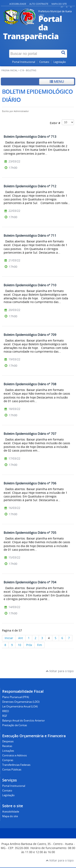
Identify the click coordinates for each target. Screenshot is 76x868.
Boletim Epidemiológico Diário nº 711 (30, 235)
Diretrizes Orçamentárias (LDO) (21, 702)
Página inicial (10, 70)
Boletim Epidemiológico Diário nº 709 (30, 335)
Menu (57, 82)
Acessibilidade (18, 4)
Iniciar (9, 638)
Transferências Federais (16, 765)
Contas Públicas (12, 770)
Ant (21, 638)
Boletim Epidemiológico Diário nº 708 (30, 384)
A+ (62, 7)
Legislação (60, 62)
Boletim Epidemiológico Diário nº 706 (30, 483)
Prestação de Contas (15, 725)
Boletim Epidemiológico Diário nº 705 (30, 533)
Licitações (8, 751)
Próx (29, 645)
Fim (40, 645)
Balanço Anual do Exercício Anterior (24, 721)
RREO (6, 711)
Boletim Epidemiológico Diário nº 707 (30, 434)
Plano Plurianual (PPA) (16, 697)
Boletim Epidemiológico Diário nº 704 (30, 582)
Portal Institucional (24, 62)
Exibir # (62, 122)
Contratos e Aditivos (14, 755)
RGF (5, 716)
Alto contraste (39, 4)
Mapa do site (59, 4)
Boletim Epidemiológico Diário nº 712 (30, 186)
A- (71, 7)
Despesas (8, 741)
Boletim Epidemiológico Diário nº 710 (30, 285)
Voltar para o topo (60, 671)
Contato (44, 62)
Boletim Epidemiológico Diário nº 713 (30, 137)
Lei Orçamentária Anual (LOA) (20, 706)
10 (19, 645)
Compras (8, 760)
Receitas (7, 746)
